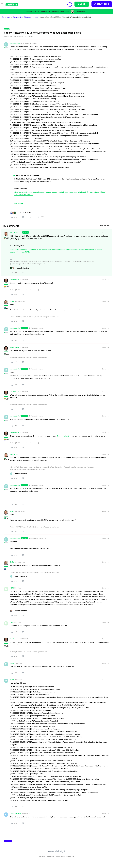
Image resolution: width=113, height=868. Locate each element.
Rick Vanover (14, 280)
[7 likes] (20, 213)
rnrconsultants (15, 43)
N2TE (12, 588)
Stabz (12, 301)
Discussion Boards (31, 17)
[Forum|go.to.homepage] (12, 5)
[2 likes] (19, 268)
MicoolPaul (14, 233)
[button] (2, 5)
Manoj (12, 663)
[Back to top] (109, 854)
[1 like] (19, 474)
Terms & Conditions (47, 857)
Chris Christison (15, 814)
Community (6, 17)
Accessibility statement (65, 857)
